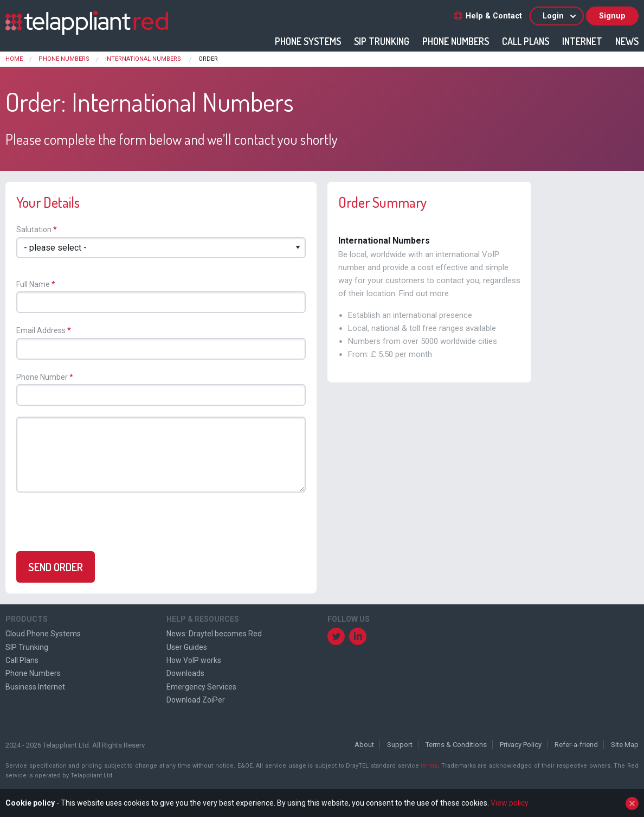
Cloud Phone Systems (43, 634)
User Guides (187, 647)
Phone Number (42, 377)
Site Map (625, 745)
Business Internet (35, 687)
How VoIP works (194, 660)
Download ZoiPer (196, 700)
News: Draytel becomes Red (214, 634)
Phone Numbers (456, 41)
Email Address (41, 330)
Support (400, 745)
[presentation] (98, 524)
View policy (510, 803)
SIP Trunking (382, 41)
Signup (612, 16)
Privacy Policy (521, 745)
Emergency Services (201, 687)
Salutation (34, 229)
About (364, 745)
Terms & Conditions (456, 745)
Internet (582, 41)
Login (560, 16)
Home (14, 59)
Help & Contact (488, 16)
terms (429, 766)
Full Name (33, 284)
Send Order (56, 567)
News (627, 41)
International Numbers (144, 59)
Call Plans (526, 41)
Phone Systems (308, 41)
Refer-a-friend (576, 745)
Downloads (185, 673)
